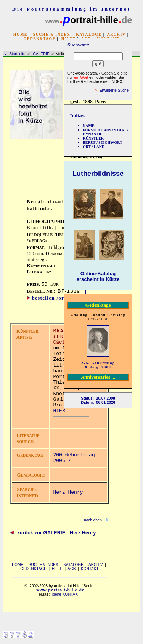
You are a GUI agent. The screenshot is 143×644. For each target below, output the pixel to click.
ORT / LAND (94, 147)
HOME (20, 34)
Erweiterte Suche (114, 90)
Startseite (17, 54)
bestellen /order (52, 298)
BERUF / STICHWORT (103, 143)
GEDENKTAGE (39, 39)
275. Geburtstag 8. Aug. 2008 (98, 365)
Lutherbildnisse (98, 174)
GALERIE (42, 54)
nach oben (93, 520)
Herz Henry (68, 492)
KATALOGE (89, 34)
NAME (89, 126)
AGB (71, 569)
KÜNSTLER (93, 138)
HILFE (57, 569)
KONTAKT (90, 569)
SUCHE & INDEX (52, 34)
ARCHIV (116, 34)
